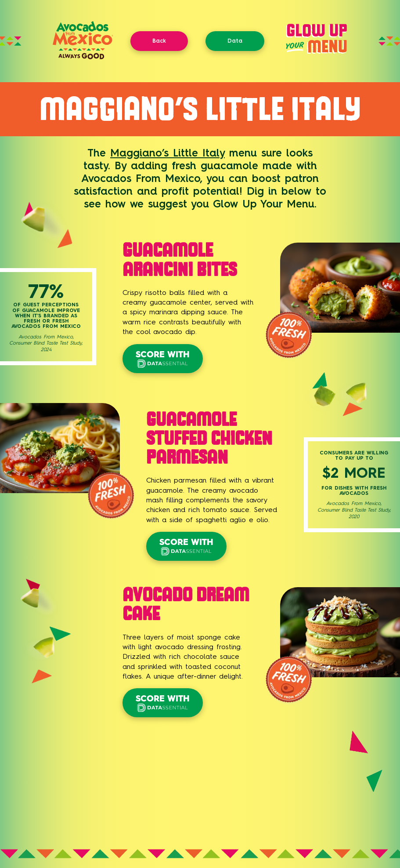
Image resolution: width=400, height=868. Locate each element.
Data (235, 41)
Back (159, 41)
